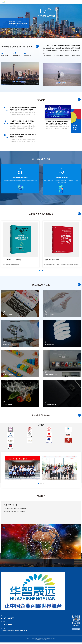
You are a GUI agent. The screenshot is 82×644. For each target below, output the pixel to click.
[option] (41, 21)
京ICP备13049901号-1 (41, 640)
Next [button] (78, 181)
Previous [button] (4, 181)
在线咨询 (76, 629)
